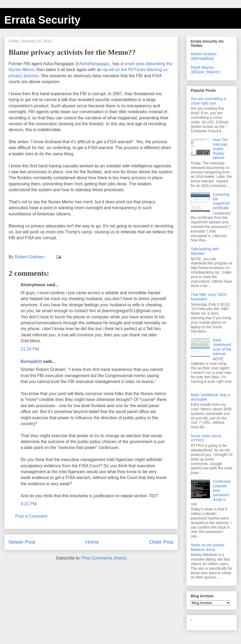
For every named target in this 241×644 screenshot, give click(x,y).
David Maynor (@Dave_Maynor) (206, 70)
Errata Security (42, 20)
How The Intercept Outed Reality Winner (220, 149)
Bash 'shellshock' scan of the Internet (222, 347)
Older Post (161, 542)
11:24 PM (30, 349)
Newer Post (22, 542)
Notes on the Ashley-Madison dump (208, 547)
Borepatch (31, 361)
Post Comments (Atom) (104, 558)
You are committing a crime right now (208, 101)
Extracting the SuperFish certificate (221, 201)
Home (92, 542)
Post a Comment (31, 516)
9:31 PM (29, 504)
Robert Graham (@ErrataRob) (204, 56)
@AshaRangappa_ (93, 64)
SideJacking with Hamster (205, 251)
